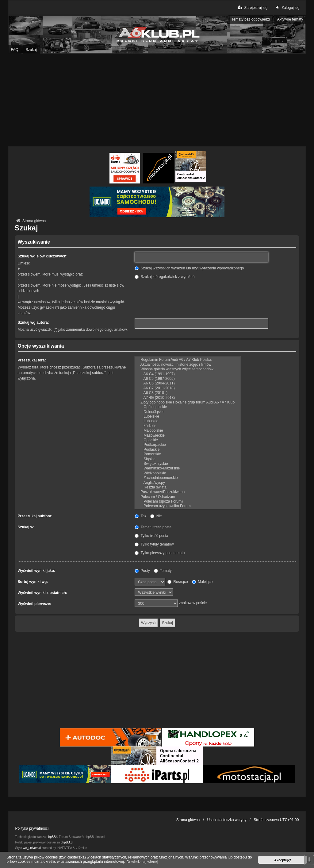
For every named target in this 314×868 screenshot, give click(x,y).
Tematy (163, 571)
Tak (140, 516)
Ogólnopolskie (188, 407)
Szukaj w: (26, 527)
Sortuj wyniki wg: (33, 582)
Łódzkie (188, 426)
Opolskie (188, 440)
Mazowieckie (188, 436)
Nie (156, 516)
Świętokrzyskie (188, 464)
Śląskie (188, 459)
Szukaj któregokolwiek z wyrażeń (165, 277)
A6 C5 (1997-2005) (188, 379)
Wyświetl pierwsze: (34, 604)
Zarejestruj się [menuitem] (252, 8)
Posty (142, 571)
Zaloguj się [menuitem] (287, 8)
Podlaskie (188, 450)
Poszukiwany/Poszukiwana (188, 492)
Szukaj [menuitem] (31, 50)
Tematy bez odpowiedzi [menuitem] (251, 19)
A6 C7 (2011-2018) (188, 388)
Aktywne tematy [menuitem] (290, 19)
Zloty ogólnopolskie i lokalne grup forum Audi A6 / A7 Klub (188, 402)
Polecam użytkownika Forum (188, 506)
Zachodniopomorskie (188, 478)
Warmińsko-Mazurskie (188, 468)
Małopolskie (188, 431)
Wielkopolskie (188, 473)
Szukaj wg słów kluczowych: (43, 256)
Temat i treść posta (153, 527)
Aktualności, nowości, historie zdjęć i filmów (188, 365)
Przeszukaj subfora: (35, 516)
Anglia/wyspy (188, 483)
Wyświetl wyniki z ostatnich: (42, 593)
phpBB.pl (67, 842)
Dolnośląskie (188, 412)
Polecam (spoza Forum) (188, 502)
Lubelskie (188, 417)
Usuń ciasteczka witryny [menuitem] (227, 820)
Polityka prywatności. (33, 828)
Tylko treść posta (151, 536)
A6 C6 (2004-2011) (188, 383)
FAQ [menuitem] (15, 50)
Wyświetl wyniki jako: (36, 571)
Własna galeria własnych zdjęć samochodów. (188, 369)
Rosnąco (178, 582)
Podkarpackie (188, 445)
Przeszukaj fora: (32, 360)
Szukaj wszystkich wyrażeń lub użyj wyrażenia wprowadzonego (189, 268)
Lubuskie (188, 421)
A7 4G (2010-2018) (188, 398)
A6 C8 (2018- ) (188, 393)
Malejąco (202, 582)
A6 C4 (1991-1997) (188, 374)
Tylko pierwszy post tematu (160, 553)
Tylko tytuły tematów (154, 544)
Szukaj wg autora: (33, 322)
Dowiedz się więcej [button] (142, 862)
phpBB (51, 837)
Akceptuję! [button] (283, 860)
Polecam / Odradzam (188, 497)
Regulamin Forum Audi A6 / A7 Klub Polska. (188, 360)
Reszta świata (188, 487)
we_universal (32, 848)
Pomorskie (188, 454)
